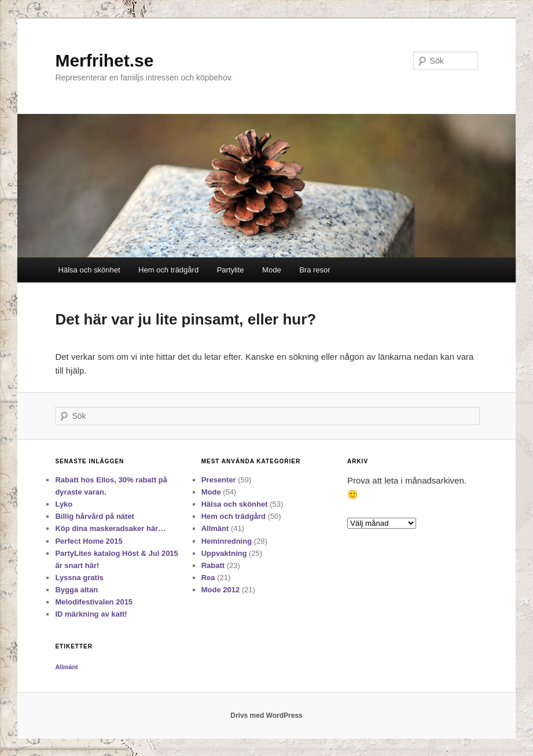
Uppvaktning (224, 553)
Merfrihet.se (104, 60)
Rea (208, 578)
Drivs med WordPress (266, 716)
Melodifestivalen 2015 (94, 602)
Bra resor (315, 270)
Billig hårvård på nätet (95, 516)
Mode (272, 270)
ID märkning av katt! (91, 614)
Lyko (64, 504)
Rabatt (213, 565)
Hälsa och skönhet (89, 270)
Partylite (231, 270)
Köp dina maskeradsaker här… (110, 528)
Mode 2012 (220, 590)
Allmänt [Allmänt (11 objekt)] (66, 667)
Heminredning (227, 541)
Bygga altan (76, 590)
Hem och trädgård (168, 270)
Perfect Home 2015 (89, 541)
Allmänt (215, 528)
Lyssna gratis (79, 578)
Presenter (219, 480)
